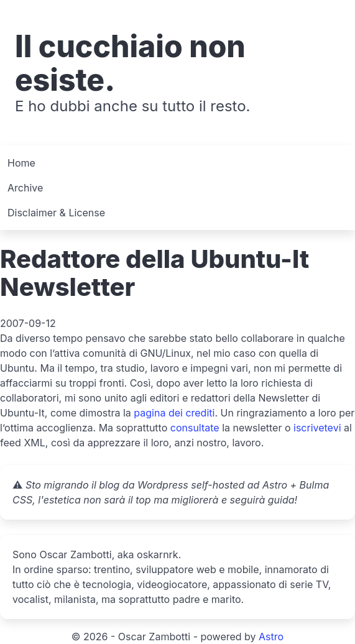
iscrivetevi (317, 428)
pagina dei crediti (174, 413)
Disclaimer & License (56, 213)
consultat (192, 428)
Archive (25, 188)
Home (21, 163)
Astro (271, 637)
